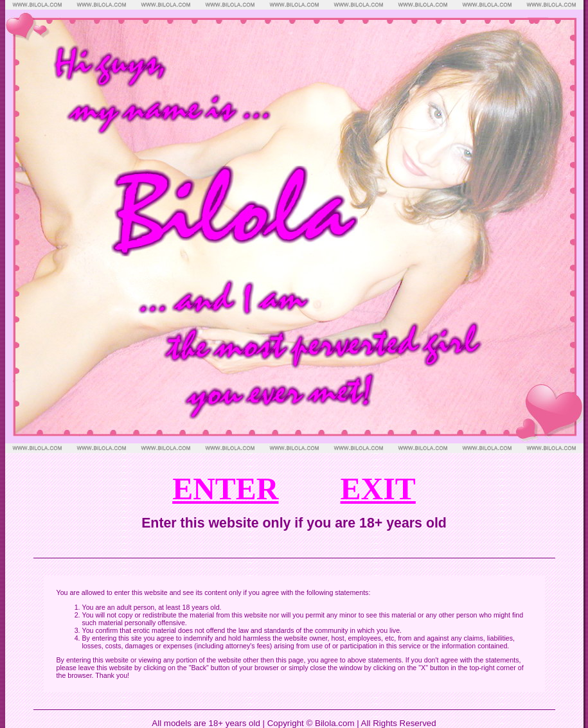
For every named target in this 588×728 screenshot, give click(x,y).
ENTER (225, 489)
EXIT (378, 489)
